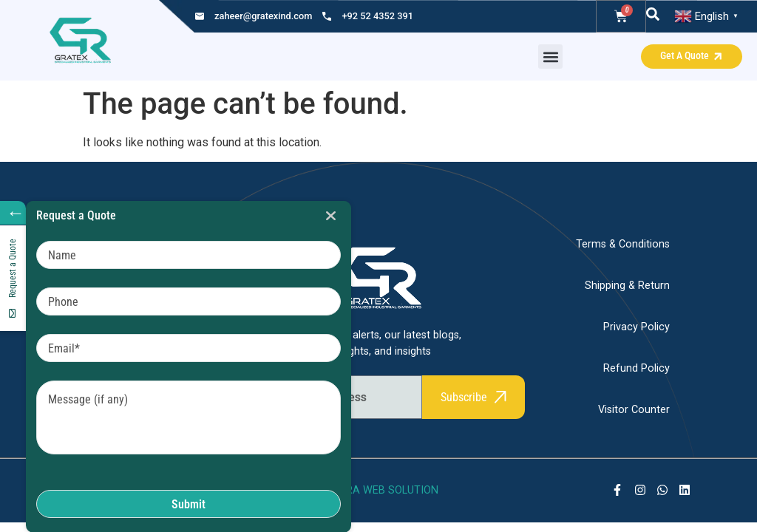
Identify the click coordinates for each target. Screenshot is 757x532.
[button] (550, 57)
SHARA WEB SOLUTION (381, 490)
